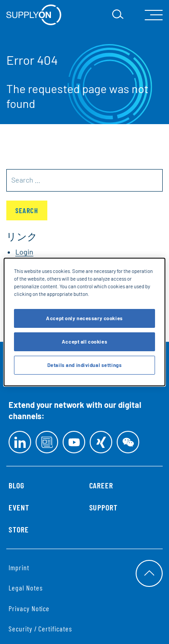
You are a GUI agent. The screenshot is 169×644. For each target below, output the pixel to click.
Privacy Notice (29, 608)
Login (24, 252)
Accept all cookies (84, 342)
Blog (16, 485)
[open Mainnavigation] (154, 15)
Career (101, 485)
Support (104, 507)
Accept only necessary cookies (84, 318)
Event (19, 507)
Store (19, 529)
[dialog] (84, 322)
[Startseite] (34, 15)
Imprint (19, 567)
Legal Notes (25, 588)
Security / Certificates (40, 628)
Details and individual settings (85, 365)
